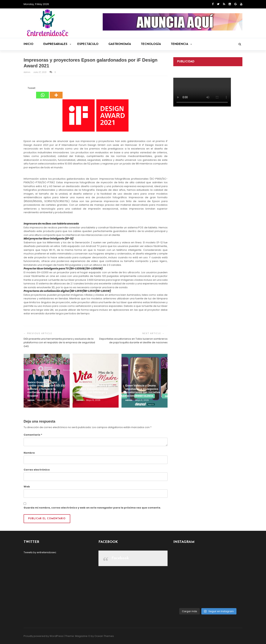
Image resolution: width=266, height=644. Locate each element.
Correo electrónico (37, 470)
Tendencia (181, 44)
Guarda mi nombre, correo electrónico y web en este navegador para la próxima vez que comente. (92, 508)
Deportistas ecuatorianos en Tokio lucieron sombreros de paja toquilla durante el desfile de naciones (133, 341)
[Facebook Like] (25, 89)
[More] (56, 92)
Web (27, 487)
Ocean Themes (104, 636)
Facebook (120, 558)
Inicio (28, 44)
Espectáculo (88, 44)
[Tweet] (26, 89)
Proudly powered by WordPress (43, 636)
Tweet (31, 88)
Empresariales (57, 44)
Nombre (29, 453)
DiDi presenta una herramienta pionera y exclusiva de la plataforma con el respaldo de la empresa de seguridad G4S (59, 343)
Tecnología (151, 44)
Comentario (33, 435)
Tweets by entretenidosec (40, 552)
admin (27, 72)
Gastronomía (120, 44)
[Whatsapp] (43, 92)
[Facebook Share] (24, 89)
